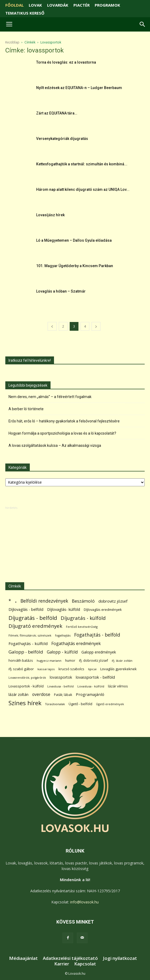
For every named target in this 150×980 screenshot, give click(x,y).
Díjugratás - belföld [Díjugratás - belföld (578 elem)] (33, 618)
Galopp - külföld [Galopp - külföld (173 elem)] (62, 652)
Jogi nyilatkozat (120, 958)
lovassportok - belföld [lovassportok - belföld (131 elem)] (95, 677)
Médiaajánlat (23, 958)
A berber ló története (26, 409)
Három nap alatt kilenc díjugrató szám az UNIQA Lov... (83, 189)
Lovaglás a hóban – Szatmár (61, 291)
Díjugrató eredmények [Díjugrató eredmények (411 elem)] (35, 626)
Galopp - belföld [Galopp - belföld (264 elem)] (26, 652)
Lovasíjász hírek (50, 215)
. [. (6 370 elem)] (16, 600)
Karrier (62, 964)
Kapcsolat (85, 964)
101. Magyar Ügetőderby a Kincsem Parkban (75, 266)
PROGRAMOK (107, 5)
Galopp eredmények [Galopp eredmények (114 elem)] (99, 652)
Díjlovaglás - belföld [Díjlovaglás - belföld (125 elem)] (26, 609)
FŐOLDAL (14, 5)
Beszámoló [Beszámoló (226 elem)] (83, 601)
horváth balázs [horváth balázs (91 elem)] (21, 660)
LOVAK (35, 5)
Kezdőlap (12, 42)
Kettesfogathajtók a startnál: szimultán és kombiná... (82, 164)
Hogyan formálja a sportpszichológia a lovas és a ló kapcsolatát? (62, 433)
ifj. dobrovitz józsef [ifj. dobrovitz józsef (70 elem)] (93, 661)
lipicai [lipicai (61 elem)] (92, 669)
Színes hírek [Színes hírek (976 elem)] (25, 703)
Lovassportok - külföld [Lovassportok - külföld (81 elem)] (26, 686)
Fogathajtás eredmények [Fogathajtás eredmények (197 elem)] (76, 644)
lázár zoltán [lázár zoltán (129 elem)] (18, 694)
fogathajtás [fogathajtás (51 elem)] (63, 635)
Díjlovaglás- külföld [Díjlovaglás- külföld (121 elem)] (64, 609)
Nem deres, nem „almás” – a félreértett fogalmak (50, 397)
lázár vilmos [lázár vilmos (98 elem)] (118, 686)
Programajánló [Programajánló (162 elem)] (90, 694)
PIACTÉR (82, 5)
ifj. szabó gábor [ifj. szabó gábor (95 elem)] (21, 669)
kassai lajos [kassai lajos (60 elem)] (46, 669)
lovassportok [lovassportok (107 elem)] (61, 677)
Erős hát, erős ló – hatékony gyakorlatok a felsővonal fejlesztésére (64, 421)
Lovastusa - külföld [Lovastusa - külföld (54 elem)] (91, 686)
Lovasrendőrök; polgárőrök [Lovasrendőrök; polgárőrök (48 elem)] (27, 678)
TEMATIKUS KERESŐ (25, 13)
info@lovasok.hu (84, 902)
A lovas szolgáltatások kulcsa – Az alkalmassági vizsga (55, 445)
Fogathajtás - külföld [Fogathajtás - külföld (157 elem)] (28, 643)
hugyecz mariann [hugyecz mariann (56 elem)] (49, 661)
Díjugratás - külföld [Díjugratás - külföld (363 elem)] (83, 618)
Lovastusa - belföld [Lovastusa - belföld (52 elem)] (61, 686)
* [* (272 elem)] (10, 601)
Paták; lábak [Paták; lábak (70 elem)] (63, 695)
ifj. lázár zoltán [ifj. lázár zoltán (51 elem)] (122, 661)
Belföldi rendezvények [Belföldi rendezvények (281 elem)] (44, 601)
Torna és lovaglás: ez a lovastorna (66, 62)
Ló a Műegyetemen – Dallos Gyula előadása (74, 240)
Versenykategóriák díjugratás (62, 139)
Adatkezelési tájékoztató (70, 958)
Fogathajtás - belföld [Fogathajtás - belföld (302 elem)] (97, 635)
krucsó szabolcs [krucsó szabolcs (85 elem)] (71, 669)
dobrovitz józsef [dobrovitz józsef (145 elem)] (113, 601)
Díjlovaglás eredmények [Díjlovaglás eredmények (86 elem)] (103, 610)
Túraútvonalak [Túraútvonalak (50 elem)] (55, 704)
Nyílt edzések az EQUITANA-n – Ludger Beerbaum (79, 88)
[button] (143, 24)
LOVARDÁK (58, 5)
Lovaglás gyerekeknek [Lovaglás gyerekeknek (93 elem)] (118, 669)
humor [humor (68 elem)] (70, 661)
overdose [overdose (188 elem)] (41, 694)
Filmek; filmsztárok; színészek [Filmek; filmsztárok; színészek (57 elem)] (30, 635)
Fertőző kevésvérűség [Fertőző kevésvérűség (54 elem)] (82, 627)
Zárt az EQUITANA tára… (57, 113)
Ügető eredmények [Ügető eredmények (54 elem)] (110, 704)
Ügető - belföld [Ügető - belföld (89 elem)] (80, 704)
